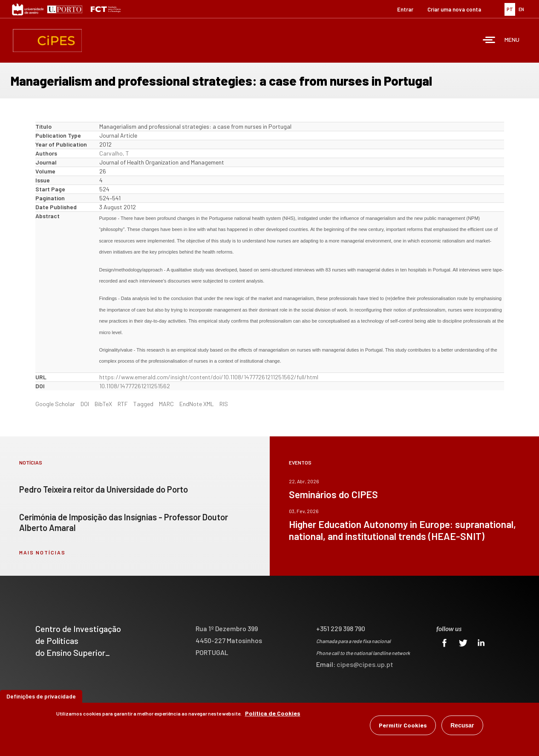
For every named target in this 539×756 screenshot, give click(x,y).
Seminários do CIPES (333, 494)
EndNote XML (197, 404)
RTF (123, 404)
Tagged (143, 404)
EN (521, 9)
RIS (224, 404)
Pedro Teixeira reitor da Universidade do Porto (104, 489)
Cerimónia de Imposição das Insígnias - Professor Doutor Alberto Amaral (124, 522)
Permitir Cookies (403, 725)
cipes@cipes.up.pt (365, 664)
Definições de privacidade (41, 696)
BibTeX (103, 404)
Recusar (462, 725)
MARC (166, 404)
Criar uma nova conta (454, 9)
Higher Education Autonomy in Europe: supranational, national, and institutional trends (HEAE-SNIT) (402, 530)
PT (510, 9)
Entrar (405, 9)
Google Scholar (55, 404)
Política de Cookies (273, 713)
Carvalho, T (114, 153)
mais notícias (42, 552)
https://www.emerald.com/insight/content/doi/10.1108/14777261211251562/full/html (209, 377)
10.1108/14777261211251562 (135, 386)
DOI (85, 404)
